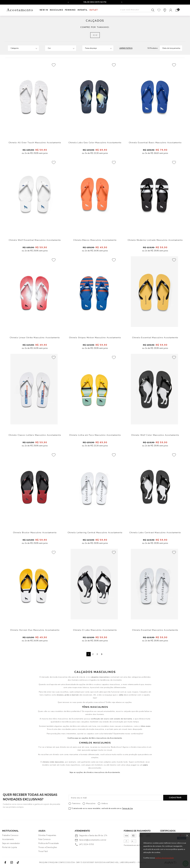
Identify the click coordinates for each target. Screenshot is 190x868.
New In (44, 10)
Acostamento (8, 839)
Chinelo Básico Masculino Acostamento (95, 240)
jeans (146, 765)
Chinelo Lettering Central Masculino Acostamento (95, 533)
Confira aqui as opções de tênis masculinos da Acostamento (95, 738)
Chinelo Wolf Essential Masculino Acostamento (35, 240)
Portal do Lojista (10, 847)
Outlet (97, 10)
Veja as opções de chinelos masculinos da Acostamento (95, 772)
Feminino (72, 10)
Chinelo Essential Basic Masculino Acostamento (155, 143)
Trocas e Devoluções (48, 847)
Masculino (57, 10)
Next (101, 654)
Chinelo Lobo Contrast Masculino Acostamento (155, 533)
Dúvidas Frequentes (47, 835)
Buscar (153, 10)
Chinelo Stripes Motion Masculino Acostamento (95, 338)
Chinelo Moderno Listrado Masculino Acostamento (155, 240)
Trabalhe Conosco (10, 835)
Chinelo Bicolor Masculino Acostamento (35, 533)
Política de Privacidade (49, 843)
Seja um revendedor (11, 843)
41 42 (95, 35)
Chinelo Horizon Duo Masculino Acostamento (35, 630)
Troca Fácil (43, 851)
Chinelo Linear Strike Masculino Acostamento (35, 338)
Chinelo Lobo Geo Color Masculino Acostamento (95, 143)
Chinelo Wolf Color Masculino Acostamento (155, 435)
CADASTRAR (175, 798)
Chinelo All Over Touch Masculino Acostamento (35, 143)
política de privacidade (164, 858)
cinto (121, 695)
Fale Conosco (45, 839)
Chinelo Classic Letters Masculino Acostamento (35, 435)
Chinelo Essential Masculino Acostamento (155, 338)
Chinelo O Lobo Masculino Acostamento (95, 630)
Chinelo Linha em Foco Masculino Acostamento (95, 435)
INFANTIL (85, 10)
